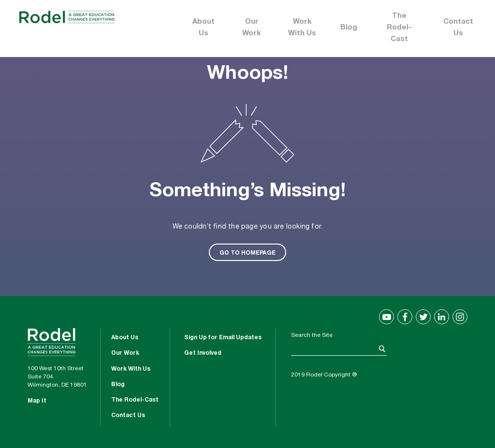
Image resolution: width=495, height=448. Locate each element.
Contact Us (458, 28)
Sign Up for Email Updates (223, 338)
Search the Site (312, 335)
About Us (204, 28)
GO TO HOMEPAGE (247, 252)
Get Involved (203, 353)
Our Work (252, 28)
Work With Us (302, 28)
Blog (349, 28)
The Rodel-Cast (399, 28)
